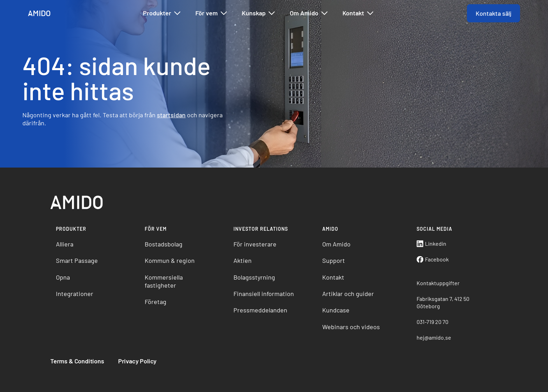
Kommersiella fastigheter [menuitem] (164, 281)
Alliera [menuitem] (65, 244)
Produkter (162, 13)
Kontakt (358, 13)
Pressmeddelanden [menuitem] (260, 310)
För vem (212, 13)
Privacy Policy (137, 361)
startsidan (171, 115)
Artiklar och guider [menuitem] (348, 294)
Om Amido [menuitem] (336, 244)
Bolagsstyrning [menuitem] (254, 277)
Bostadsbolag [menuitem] (164, 244)
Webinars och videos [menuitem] (351, 327)
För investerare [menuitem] (255, 244)
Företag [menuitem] (156, 302)
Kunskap (259, 13)
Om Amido (309, 13)
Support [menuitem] (334, 260)
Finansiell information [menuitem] (264, 294)
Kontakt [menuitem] (333, 277)
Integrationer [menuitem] (75, 294)
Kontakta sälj (493, 13)
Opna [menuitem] (63, 277)
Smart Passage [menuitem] (77, 260)
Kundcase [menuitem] (336, 310)
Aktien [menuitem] (243, 260)
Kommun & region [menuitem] (170, 260)
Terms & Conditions (77, 361)
